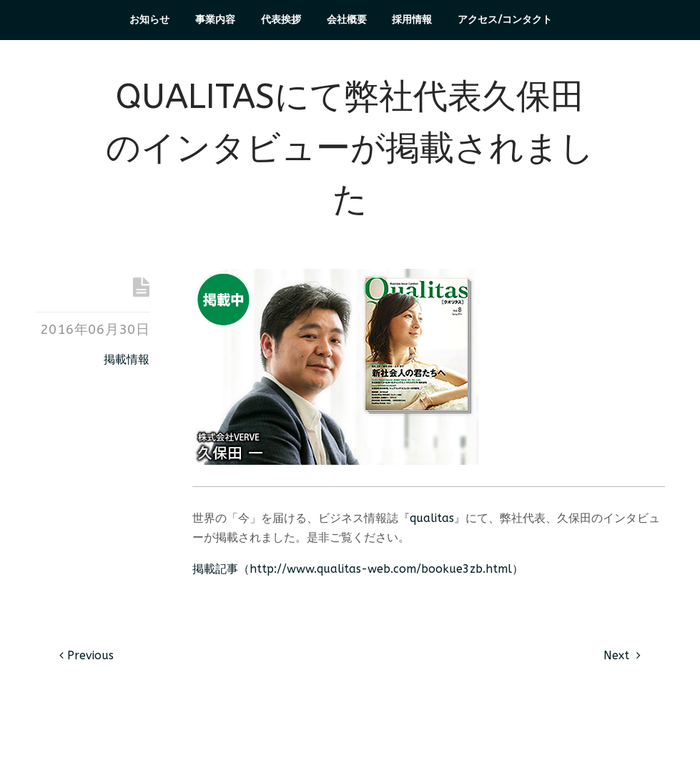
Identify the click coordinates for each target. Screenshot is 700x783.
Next (622, 655)
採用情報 (412, 20)
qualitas (432, 518)
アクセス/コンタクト (505, 20)
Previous (87, 655)
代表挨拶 (281, 20)
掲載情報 (127, 359)
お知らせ (149, 20)
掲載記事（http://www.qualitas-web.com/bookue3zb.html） (358, 569)
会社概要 (347, 20)
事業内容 (215, 20)
